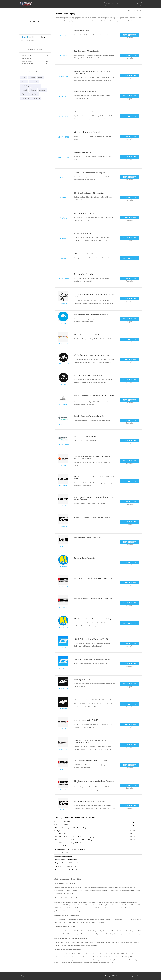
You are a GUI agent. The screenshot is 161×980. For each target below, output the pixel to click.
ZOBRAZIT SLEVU (130, 35)
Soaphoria (36, 98)
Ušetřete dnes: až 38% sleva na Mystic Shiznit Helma (92, 355)
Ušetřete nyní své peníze (82, 31)
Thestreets (36, 86)
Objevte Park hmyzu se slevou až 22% (87, 335)
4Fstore (24, 82)
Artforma (42, 90)
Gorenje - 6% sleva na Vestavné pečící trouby (89, 416)
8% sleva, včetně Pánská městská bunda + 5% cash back (93, 700)
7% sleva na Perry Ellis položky (85, 213)
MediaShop (25, 86)
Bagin (40, 78)
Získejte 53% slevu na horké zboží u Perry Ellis (90, 173)
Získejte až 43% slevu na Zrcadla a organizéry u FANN (92, 517)
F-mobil (24, 90)
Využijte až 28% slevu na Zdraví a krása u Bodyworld (92, 659)
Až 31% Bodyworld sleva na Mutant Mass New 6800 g (92, 639)
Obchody (22, 976)
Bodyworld (34, 82)
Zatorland (34, 94)
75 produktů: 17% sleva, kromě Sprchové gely (89, 801)
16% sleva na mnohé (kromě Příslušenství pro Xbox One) (93, 598)
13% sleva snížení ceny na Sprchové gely (88, 538)
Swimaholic (25, 98)
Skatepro (24, 94)
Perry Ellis (139, 10)
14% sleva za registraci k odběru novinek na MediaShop (93, 619)
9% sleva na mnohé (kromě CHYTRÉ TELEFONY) (91, 761)
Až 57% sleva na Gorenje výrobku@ (86, 436)
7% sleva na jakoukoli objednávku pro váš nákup (90, 112)
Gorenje (33, 90)
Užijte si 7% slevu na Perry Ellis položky (88, 132)
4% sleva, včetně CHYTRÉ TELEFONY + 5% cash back (93, 578)
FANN (24, 78)
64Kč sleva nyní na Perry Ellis (84, 254)
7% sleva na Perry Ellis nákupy (84, 274)
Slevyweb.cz (131, 10)
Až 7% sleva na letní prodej (83, 233)
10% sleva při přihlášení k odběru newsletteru (89, 193)
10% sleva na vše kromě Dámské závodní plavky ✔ (91, 315)
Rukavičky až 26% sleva (82, 680)
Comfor (32, 78)
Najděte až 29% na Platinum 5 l (85, 558)
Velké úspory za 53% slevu (83, 152)
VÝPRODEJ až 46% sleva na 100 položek (88, 375)
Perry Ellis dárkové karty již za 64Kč (86, 92)
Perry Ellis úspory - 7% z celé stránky (87, 51)
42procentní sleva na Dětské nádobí (86, 720)
